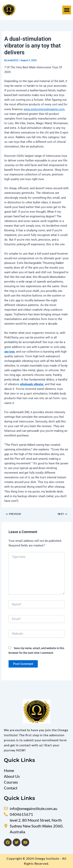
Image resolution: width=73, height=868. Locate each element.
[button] (67, 10)
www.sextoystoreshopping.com (44, 109)
